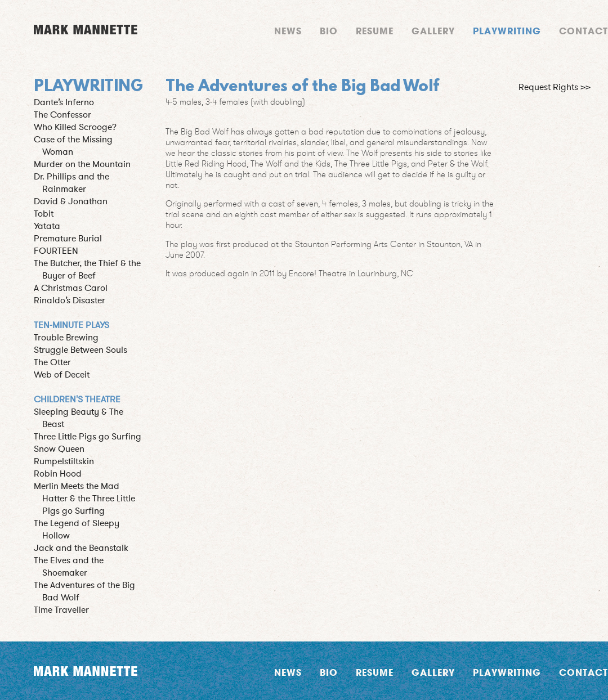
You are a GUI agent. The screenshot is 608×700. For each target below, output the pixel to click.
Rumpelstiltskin (64, 461)
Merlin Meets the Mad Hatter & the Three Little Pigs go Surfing (84, 499)
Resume (375, 31)
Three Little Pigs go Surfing (88, 437)
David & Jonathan (71, 201)
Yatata (47, 226)
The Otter (52, 362)
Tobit (44, 214)
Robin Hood (58, 474)
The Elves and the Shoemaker (69, 567)
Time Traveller (61, 610)
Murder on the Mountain (82, 164)
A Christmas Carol (71, 288)
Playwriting (507, 31)
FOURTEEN (56, 251)
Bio (329, 31)
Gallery (433, 31)
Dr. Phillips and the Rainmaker (71, 183)
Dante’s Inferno (64, 102)
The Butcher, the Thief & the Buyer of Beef (87, 270)
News (288, 31)
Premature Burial (68, 239)
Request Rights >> (555, 87)
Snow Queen (59, 449)
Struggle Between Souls (81, 350)
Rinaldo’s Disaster (70, 300)
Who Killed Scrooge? (75, 127)
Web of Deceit (62, 375)
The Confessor (62, 115)
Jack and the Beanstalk (81, 548)
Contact (584, 31)
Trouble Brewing (66, 338)
